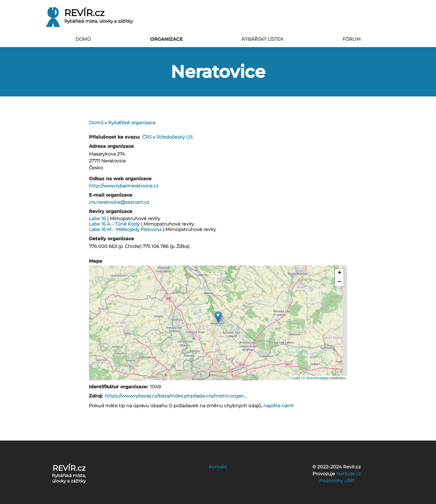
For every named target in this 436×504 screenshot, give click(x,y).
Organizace (166, 39)
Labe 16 (97, 219)
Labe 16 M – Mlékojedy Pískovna (125, 229)
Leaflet (296, 378)
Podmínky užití (337, 481)
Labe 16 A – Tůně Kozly (114, 224)
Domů (83, 39)
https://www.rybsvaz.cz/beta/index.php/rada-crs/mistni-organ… (176, 396)
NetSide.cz (348, 474)
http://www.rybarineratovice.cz (124, 186)
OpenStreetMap (317, 378)
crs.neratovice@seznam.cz (119, 202)
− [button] (339, 282)
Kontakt (218, 467)
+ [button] (339, 273)
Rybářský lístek (262, 39)
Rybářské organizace (132, 123)
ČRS (147, 137)
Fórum (352, 39)
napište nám (278, 406)
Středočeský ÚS (175, 137)
